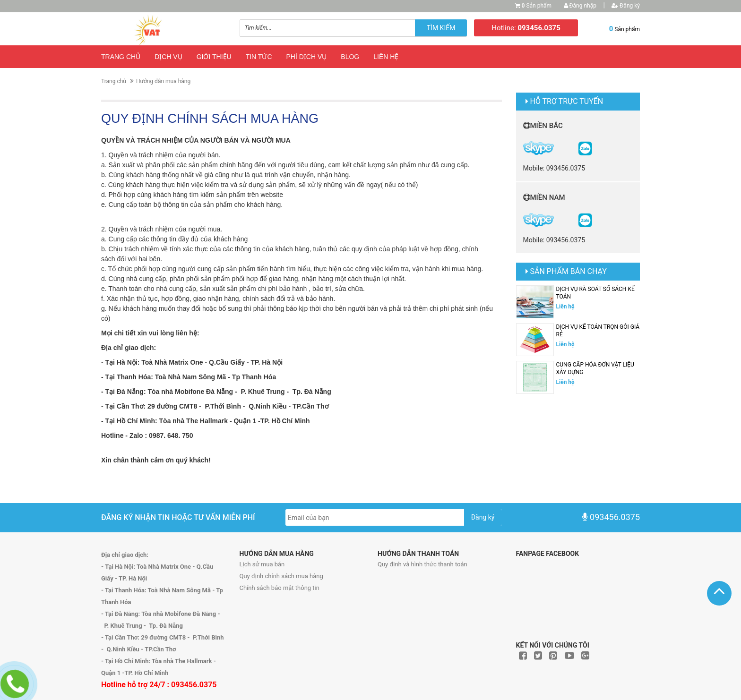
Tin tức (259, 57)
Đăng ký (626, 6)
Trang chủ (121, 57)
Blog (350, 57)
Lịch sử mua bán (262, 564)
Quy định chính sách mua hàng (281, 576)
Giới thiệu (214, 57)
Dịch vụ (168, 57)
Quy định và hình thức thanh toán (422, 564)
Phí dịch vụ (307, 57)
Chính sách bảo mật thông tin (280, 588)
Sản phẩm (537, 6)
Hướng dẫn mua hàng (163, 81)
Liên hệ (386, 57)
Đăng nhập (580, 6)
